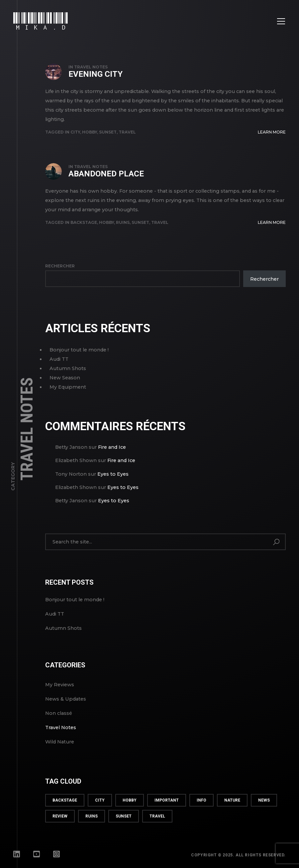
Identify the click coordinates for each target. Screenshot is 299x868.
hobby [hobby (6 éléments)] (130, 800)
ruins (123, 222)
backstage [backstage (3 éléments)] (65, 800)
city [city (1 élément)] (100, 800)
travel (127, 132)
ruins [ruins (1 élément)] (92, 816)
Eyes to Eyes (113, 474)
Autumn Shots (68, 368)
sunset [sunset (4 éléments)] (124, 816)
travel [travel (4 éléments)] (157, 816)
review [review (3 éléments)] (60, 816)
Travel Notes (91, 67)
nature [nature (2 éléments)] (232, 800)
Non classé (59, 713)
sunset (108, 132)
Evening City (96, 74)
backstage (84, 222)
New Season (65, 378)
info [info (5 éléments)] (201, 800)
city (75, 132)
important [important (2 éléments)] (167, 800)
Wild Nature (60, 742)
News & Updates (66, 699)
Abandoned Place (106, 174)
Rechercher (60, 266)
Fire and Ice (112, 447)
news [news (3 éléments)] (264, 800)
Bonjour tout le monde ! (79, 350)
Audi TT (59, 359)
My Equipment (68, 387)
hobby (90, 132)
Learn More (272, 132)
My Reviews (60, 685)
